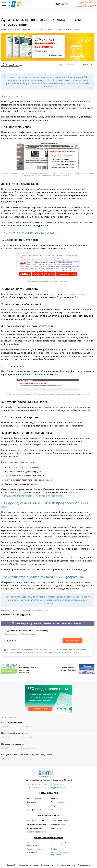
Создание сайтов (49, 787)
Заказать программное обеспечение (60, 848)
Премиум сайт (33, 800)
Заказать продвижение (37, 826)
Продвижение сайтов (24, 24)
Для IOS (54, 843)
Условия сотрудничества (29, 859)
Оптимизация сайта (35, 822)
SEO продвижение (58, 819)
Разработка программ (36, 843)
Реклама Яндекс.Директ (60, 815)
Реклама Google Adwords (37, 819)
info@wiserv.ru (61, 4)
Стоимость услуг (47, 859)
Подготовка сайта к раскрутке (15, 727)
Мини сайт (55, 793)
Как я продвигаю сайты (12, 717)
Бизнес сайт (32, 796)
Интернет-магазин (58, 796)
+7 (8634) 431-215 (86, 3)
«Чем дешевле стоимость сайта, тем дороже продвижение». (32, 490)
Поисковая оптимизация (12, 738)
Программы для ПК (58, 837)
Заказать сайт (56, 804)
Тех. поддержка (84, 859)
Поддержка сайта (34, 804)
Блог (11, 24)
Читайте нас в (8, 609)
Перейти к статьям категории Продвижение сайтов (24, 605)
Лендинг (54, 800)
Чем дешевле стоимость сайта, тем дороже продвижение (27, 749)
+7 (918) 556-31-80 (86, 6)
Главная (4, 24)
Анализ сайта (56, 822)
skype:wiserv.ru (58, 782)
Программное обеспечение (49, 832)
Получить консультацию (66, 859)
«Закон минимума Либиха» (68, 444)
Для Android (32, 847)
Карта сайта (12, 859)
